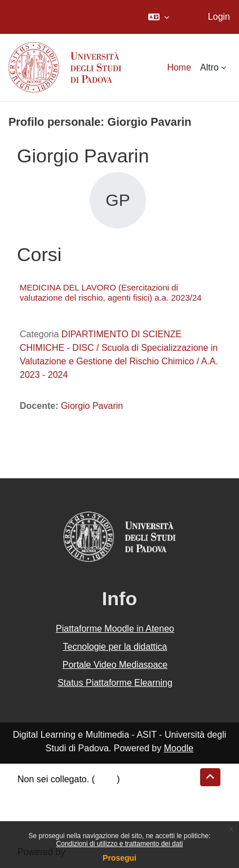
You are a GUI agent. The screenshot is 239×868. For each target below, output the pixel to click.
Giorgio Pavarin (92, 406)
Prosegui (119, 858)
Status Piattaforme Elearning (115, 683)
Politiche (34, 806)
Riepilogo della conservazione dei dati (93, 793)
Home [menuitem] (179, 67)
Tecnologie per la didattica (115, 647)
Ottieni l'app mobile (56, 820)
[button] (159, 17)
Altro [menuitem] (209, 67)
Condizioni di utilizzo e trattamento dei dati (120, 844)
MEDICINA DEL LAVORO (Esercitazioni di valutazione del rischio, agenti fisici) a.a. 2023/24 (111, 292)
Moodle (179, 748)
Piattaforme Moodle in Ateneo (115, 629)
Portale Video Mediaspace (115, 665)
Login (219, 17)
